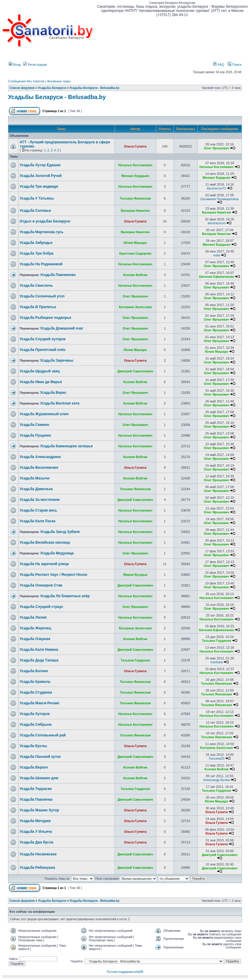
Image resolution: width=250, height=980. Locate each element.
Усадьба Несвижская (38, 854)
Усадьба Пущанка (35, 435)
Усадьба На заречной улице (44, 564)
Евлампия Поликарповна (220, 199)
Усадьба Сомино (34, 425)
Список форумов (22, 88)
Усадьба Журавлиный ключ (44, 414)
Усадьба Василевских (39, 468)
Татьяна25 (217, 758)
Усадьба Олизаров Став (41, 585)
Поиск (235, 65)
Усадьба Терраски (36, 789)
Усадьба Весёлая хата (60, 403)
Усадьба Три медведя (39, 186)
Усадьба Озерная (35, 639)
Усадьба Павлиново (58, 275)
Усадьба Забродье (36, 243)
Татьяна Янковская (135, 198)
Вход (15, 65)
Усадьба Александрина (40, 457)
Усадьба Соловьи (35, 211)
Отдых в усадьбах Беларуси (45, 221)
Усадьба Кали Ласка (37, 521)
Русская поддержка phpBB (125, 972)
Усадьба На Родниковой (41, 264)
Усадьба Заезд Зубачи (60, 532)
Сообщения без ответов (26, 81)
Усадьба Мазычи (35, 478)
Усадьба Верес (53, 393)
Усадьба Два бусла (36, 842)
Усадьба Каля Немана (39, 650)
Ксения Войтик (135, 275)
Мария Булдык (135, 575)
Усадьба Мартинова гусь (42, 232)
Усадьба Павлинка (36, 799)
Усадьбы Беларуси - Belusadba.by (94, 88)
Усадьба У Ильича (36, 832)
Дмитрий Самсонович (135, 371)
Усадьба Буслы (33, 746)
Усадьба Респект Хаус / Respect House (53, 575)
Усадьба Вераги (34, 767)
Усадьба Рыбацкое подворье (45, 318)
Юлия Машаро (135, 243)
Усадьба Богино (34, 671)
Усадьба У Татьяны (37, 198)
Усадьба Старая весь (38, 510)
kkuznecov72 (216, 188)
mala (217, 255)
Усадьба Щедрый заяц (40, 371)
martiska (217, 662)
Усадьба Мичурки (35, 821)
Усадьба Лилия (33, 617)
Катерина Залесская (135, 307)
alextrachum (217, 223)
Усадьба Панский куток (40, 757)
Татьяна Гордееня (216, 641)
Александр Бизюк (217, 780)
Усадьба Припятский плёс (43, 350)
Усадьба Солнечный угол (42, 296)
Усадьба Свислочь (36, 286)
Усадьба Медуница (57, 553)
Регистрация (35, 65)
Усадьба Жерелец (35, 628)
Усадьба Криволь (35, 682)
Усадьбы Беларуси (52, 88)
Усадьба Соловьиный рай (43, 735)
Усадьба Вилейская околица (45, 542)
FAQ (219, 65)
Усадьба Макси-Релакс (40, 703)
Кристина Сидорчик (135, 253)
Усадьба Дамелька (36, 489)
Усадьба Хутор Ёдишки (40, 165)
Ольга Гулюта (135, 146)
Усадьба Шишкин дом (39, 778)
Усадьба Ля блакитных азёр (65, 596)
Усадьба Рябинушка (37, 868)
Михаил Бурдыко (135, 176)
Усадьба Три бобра (37, 253)
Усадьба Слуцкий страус (42, 607)
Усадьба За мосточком (40, 500)
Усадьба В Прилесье (38, 307)
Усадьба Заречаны (57, 360)
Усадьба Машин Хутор (39, 810)
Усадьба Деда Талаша (39, 660)
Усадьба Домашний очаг (62, 328)
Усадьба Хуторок (35, 714)
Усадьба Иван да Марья (41, 382)
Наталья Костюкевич (135, 165)
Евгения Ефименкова (217, 277)
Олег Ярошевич (217, 148)
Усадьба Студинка (36, 692)
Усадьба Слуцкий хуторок (43, 339)
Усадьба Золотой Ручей (41, 176)
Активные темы (59, 81)
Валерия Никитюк (135, 211)
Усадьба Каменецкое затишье (67, 446)
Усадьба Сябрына (36, 725)
